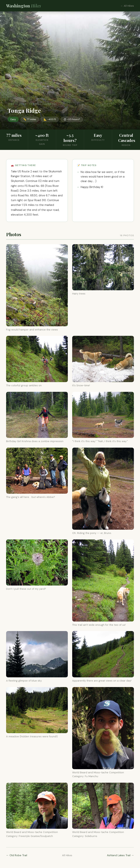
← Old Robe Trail (17, 855)
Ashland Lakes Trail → (120, 855)
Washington (23, 6)
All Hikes (67, 855)
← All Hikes (127, 6)
